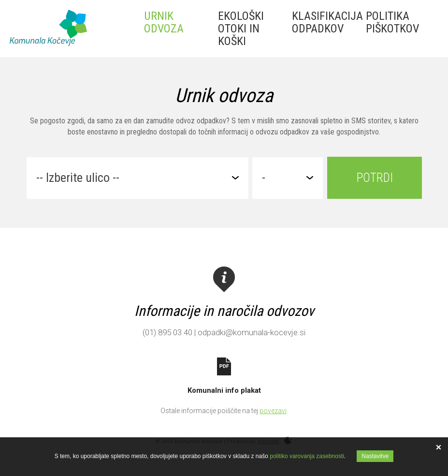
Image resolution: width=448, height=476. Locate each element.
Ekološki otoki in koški (241, 29)
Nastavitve (375, 456)
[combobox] (137, 178)
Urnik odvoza (164, 22)
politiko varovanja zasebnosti (307, 456)
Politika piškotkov (392, 22)
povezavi (273, 411)
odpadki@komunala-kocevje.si (252, 332)
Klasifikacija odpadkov (327, 22)
